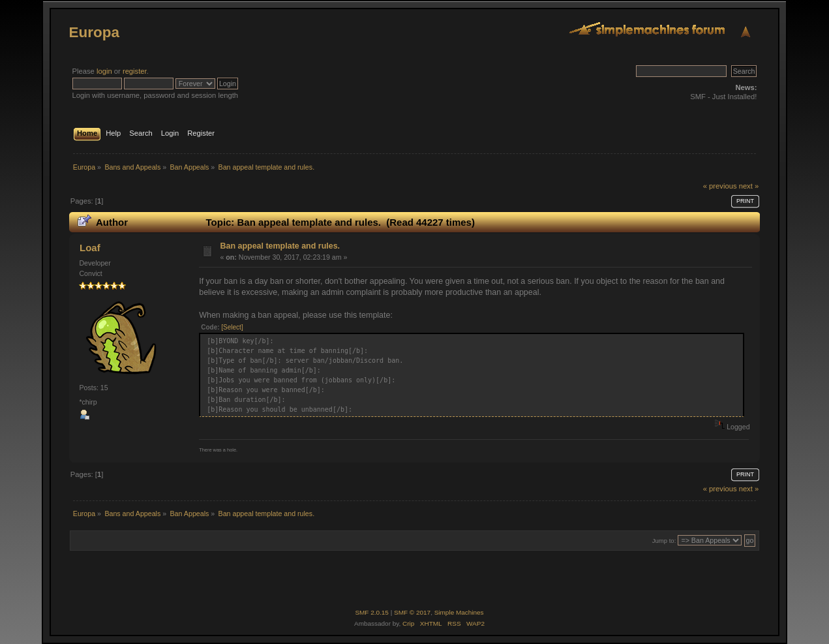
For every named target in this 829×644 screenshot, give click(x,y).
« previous (720, 186)
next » (749, 186)
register (135, 71)
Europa (94, 32)
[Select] (232, 327)
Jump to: (664, 541)
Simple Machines (459, 612)
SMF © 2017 (412, 612)
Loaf (90, 248)
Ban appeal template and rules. (280, 246)
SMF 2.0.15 (372, 612)
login (104, 71)
